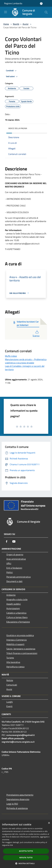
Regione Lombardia (13, 3)
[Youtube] (14, 541)
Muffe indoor (11, 356)
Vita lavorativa (13, 662)
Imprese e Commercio (17, 640)
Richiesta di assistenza (17, 808)
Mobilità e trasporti (15, 644)
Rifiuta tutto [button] (26, 858)
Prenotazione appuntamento (20, 795)
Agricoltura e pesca (15, 667)
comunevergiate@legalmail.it (21, 735)
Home (6, 24)
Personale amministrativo (19, 577)
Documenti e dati (14, 581)
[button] (26, 863)
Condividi (12, 71)
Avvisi (26, 24)
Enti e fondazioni (14, 568)
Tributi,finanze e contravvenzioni (22, 653)
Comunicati (12, 685)
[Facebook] (7, 541)
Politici (10, 572)
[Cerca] (46, 12)
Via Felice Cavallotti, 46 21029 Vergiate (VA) (23, 722)
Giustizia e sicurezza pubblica (20, 635)
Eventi (9, 706)
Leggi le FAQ (12, 804)
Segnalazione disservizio (18, 799)
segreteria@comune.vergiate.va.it (18, 742)
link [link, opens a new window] (11, 845)
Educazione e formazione (18, 622)
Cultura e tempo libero (17, 617)
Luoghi (10, 702)
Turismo (10, 658)
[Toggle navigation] (6, 12)
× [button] (49, 823)
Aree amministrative (16, 559)
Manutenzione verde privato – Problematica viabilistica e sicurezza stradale (26, 361)
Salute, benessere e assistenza (21, 649)
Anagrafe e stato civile (17, 599)
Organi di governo (15, 554)
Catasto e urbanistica (16, 613)
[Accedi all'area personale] (41, 4)
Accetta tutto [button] (26, 851)
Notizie (10, 680)
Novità (16, 24)
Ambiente (11, 595)
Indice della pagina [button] (18, 128)
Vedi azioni (12, 77)
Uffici (9, 563)
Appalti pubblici (14, 604)
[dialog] (26, 844)
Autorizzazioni (13, 608)
